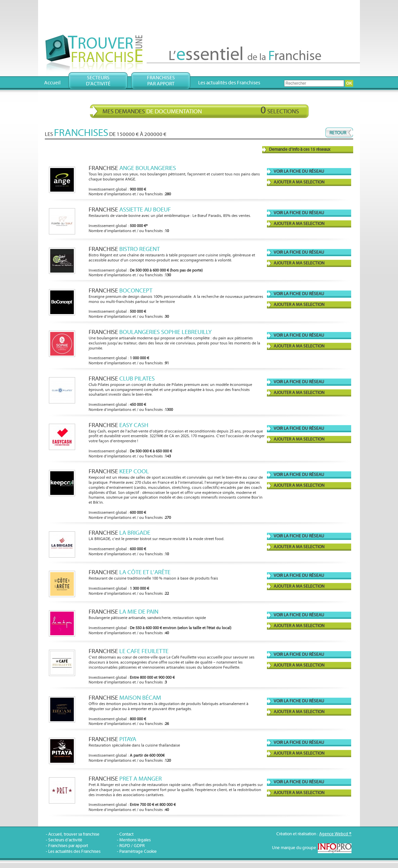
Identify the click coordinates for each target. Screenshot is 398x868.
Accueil (52, 83)
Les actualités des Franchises (229, 83)
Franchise (132, 168)
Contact (126, 834)
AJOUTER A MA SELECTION (299, 182)
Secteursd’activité (98, 81)
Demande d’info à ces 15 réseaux (300, 150)
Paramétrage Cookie (138, 852)
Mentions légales (135, 840)
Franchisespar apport (161, 81)
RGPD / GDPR (132, 846)
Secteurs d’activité (65, 840)
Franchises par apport (68, 846)
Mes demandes (201, 110)
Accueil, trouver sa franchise (74, 834)
